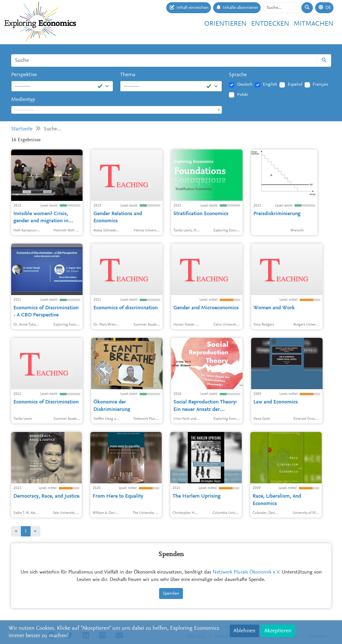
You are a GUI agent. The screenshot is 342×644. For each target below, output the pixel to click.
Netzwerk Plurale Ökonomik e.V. (246, 572)
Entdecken (270, 24)
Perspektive (24, 75)
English (270, 84)
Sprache (238, 75)
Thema (128, 75)
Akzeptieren (278, 631)
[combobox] (117, 110)
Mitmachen (314, 24)
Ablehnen (244, 631)
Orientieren (225, 24)
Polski (243, 95)
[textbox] (117, 110)
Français (320, 84)
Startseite (22, 129)
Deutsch (245, 84)
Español (295, 84)
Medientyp (23, 100)
